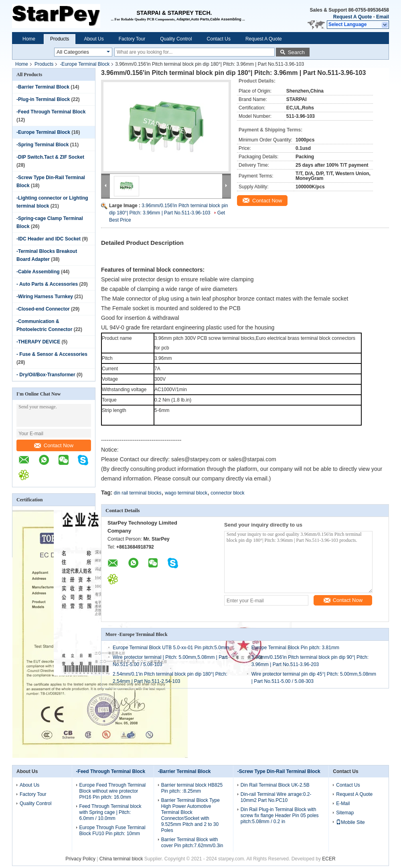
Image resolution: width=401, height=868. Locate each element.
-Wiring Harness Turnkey (45, 297)
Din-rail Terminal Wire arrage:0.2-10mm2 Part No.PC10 (276, 797)
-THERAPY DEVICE (38, 342)
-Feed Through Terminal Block (51, 112)
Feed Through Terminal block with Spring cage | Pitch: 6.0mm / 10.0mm (110, 812)
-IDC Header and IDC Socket (49, 239)
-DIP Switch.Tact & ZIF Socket (50, 157)
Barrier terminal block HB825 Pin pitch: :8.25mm (192, 788)
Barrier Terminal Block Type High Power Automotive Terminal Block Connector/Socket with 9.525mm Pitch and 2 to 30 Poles (190, 815)
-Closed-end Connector (43, 309)
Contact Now (54, 445)
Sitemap (345, 813)
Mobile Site (350, 822)
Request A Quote (352, 17)
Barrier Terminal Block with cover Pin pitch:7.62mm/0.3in (192, 843)
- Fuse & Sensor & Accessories (52, 354)
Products (60, 39)
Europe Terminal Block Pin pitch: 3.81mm (295, 648)
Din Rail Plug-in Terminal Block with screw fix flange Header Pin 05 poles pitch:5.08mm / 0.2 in (280, 816)
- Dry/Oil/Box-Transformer (46, 375)
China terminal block (121, 859)
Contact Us (219, 39)
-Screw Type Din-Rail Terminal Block (279, 771)
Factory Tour (132, 39)
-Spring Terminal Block (43, 145)
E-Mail (343, 803)
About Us (94, 39)
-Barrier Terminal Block (43, 87)
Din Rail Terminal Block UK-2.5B (275, 785)
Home (29, 39)
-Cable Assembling (38, 272)
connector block (227, 493)
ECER (329, 859)
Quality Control (176, 39)
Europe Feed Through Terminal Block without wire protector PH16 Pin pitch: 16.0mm (113, 791)
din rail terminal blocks (138, 493)
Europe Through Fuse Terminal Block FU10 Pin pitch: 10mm (112, 831)
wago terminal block (186, 493)
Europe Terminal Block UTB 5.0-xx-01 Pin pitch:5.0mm (171, 648)
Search (296, 52)
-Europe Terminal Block (85, 64)
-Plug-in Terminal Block (43, 99)
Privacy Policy (80, 859)
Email (383, 17)
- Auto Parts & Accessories (47, 284)
